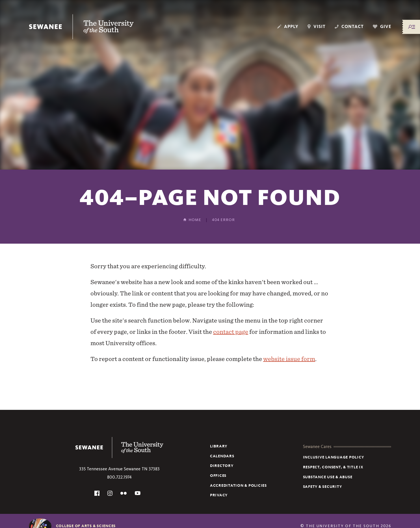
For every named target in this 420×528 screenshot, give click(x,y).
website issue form (289, 359)
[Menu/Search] (412, 27)
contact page (231, 332)
